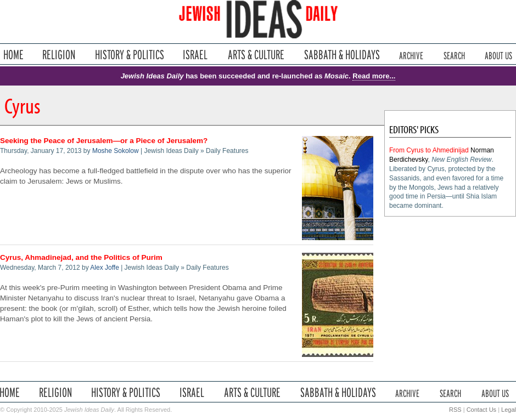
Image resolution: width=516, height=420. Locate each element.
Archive (411, 55)
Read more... (374, 76)
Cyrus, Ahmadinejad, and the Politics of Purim (81, 257)
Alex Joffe (104, 268)
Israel (195, 55)
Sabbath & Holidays (342, 55)
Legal (509, 410)
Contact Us (481, 410)
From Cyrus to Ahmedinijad (429, 150)
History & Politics (130, 55)
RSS (455, 410)
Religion (59, 55)
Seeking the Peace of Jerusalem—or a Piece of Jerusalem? (104, 141)
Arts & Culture (256, 55)
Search (454, 55)
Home (13, 55)
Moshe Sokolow (116, 151)
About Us (498, 55)
